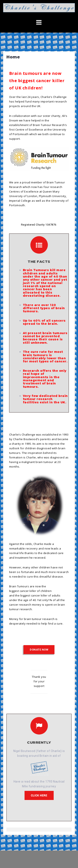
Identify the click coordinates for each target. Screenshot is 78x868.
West (66, 857)
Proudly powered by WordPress (27, 857)
